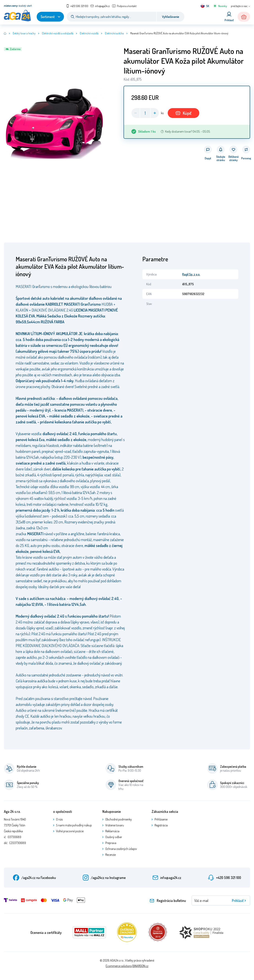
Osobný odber (114, 837)
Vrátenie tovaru (115, 825)
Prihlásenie (161, 819)
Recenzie (111, 855)
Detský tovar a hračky (24, 33)
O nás (59, 819)
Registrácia (161, 825)
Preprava (111, 843)
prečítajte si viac (239, 6)
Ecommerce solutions (119, 966)
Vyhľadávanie (171, 17)
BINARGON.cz (140, 966)
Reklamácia (112, 831)
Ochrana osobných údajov (121, 849)
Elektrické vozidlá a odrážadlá (58, 33)
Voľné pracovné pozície (70, 831)
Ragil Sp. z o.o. (191, 274)
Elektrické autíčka (114, 33)
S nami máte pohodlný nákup (74, 825)
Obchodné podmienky (119, 819)
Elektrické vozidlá (89, 33)
